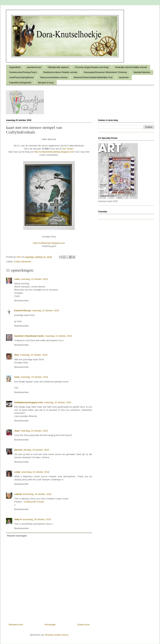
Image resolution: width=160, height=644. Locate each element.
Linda (17, 472)
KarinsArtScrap (22, 310)
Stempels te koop (46, 83)
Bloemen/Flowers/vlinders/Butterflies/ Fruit (93, 77)
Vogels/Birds (15, 67)
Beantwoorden (22, 301)
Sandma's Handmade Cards (29, 336)
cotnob (18, 494)
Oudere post (83, 625)
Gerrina (18, 450)
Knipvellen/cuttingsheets (20, 83)
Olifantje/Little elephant (58, 67)
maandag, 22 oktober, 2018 (34, 279)
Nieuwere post (16, 625)
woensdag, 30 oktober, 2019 (37, 519)
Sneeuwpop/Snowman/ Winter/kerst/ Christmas (105, 72)
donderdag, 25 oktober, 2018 (37, 494)
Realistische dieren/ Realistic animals (60, 72)
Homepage (50, 625)
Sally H (18, 519)
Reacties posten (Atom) (57, 635)
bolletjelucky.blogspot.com (29, 402)
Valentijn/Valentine (142, 72)
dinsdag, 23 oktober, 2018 (36, 450)
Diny (17, 355)
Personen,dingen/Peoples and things (92, 67)
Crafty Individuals (23, 262)
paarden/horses (34, 67)
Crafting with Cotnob (34, 502)
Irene (17, 377)
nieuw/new (124, 77)
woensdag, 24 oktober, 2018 (35, 472)
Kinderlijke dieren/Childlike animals (131, 67)
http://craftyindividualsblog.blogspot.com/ (54, 152)
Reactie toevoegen (17, 536)
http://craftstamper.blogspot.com (49, 243)
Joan (17, 431)
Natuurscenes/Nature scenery (54, 77)
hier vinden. (68, 149)
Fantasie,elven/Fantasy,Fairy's (23, 72)
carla (17, 279)
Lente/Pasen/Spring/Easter (21, 77)
